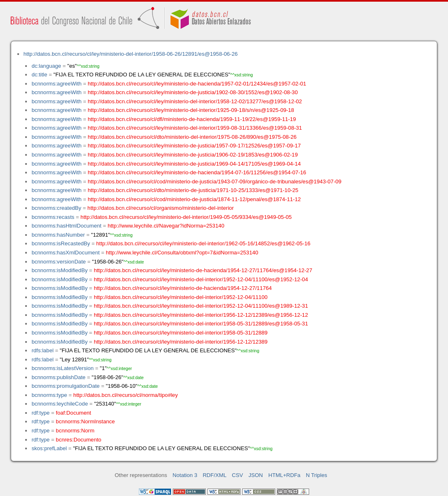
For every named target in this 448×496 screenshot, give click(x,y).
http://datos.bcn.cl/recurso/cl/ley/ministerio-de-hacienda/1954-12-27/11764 (183, 288)
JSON (256, 475)
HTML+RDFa (284, 475)
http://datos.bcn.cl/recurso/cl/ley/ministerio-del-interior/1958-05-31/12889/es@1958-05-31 (201, 324)
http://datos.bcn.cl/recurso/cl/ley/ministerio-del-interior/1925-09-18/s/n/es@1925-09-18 (191, 110)
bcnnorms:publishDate (58, 377)
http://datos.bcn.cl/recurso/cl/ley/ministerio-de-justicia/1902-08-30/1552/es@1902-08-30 (193, 92)
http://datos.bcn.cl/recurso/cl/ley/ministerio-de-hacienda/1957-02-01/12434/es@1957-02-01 (197, 84)
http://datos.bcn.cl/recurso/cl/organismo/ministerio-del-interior (161, 208)
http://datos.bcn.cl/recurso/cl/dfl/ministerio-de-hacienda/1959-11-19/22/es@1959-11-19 (192, 119)
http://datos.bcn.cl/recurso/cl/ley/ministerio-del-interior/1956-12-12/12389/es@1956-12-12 (201, 315)
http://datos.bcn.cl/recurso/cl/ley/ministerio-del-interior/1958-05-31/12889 (181, 333)
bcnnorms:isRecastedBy (61, 243)
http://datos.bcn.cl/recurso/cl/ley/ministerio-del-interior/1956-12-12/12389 (181, 342)
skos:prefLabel (49, 448)
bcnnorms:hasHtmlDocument (66, 226)
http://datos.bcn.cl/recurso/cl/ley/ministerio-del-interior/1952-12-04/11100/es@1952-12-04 (201, 279)
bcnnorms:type (49, 395)
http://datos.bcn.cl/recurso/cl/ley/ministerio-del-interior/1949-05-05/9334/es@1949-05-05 (186, 217)
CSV (237, 475)
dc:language (46, 66)
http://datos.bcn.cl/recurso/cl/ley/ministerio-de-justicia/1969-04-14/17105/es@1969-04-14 (194, 164)
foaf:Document (73, 413)
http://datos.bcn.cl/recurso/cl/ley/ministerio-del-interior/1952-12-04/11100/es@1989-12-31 (201, 306)
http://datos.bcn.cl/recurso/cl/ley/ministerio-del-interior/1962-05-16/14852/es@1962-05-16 (203, 243)
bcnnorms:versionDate (58, 262)
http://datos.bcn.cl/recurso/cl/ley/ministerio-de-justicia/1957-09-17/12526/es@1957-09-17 (194, 146)
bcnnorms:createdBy (56, 208)
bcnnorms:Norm (75, 431)
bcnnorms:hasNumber (58, 235)
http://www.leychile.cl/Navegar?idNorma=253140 (166, 226)
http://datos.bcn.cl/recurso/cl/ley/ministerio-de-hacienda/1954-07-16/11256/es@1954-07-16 (197, 172)
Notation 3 (185, 475)
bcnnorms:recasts (53, 217)
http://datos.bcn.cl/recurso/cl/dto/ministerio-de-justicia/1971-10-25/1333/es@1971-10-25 (193, 190)
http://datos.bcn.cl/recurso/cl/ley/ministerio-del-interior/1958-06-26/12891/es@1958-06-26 (131, 54)
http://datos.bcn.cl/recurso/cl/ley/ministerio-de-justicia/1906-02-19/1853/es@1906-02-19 (193, 155)
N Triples (317, 475)
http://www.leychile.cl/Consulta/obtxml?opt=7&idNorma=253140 (182, 253)
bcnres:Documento (79, 440)
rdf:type (41, 413)
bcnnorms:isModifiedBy (60, 270)
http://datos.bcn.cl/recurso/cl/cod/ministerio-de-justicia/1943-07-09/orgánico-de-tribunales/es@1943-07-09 (214, 182)
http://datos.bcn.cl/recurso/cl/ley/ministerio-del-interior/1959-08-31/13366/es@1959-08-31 (195, 128)
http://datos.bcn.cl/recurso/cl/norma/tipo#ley (125, 395)
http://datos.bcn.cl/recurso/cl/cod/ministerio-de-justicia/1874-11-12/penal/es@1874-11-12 (194, 199)
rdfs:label (42, 350)
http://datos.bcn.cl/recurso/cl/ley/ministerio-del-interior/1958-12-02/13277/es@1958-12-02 (195, 101)
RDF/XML (214, 475)
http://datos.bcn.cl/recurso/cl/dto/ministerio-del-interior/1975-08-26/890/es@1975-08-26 (192, 137)
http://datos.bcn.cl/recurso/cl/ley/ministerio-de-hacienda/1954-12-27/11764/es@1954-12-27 (203, 270)
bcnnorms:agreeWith (56, 84)
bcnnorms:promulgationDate (66, 386)
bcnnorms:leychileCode (60, 404)
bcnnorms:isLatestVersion (62, 368)
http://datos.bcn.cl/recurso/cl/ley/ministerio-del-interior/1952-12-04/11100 (181, 297)
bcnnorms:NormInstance (85, 421)
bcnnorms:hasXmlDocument (66, 253)
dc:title (39, 75)
